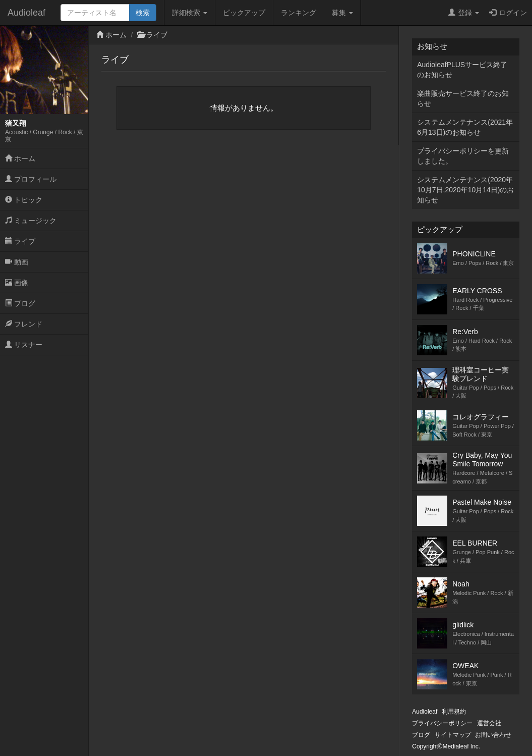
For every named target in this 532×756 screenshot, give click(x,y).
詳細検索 (190, 13)
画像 (17, 283)
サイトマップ (453, 735)
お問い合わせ (493, 735)
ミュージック (31, 221)
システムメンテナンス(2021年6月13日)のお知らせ (465, 127)
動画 (17, 262)
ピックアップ (244, 13)
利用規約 (454, 712)
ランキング (299, 13)
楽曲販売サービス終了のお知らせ (463, 98)
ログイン (508, 13)
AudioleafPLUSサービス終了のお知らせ (462, 70)
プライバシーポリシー (442, 723)
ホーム (20, 158)
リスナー (24, 345)
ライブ (20, 241)
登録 (464, 13)
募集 (342, 13)
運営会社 (489, 723)
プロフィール (31, 179)
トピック (24, 200)
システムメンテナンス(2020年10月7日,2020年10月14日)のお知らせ (465, 190)
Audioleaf (26, 13)
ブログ (20, 303)
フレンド (24, 324)
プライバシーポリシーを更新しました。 (463, 156)
